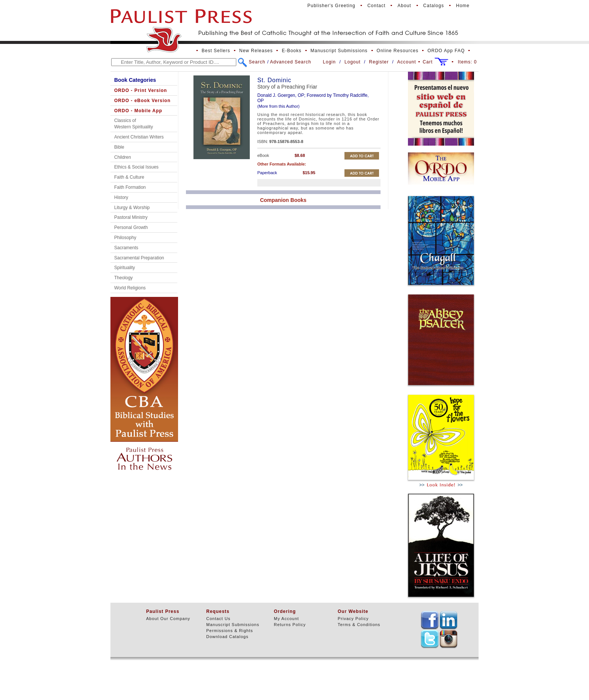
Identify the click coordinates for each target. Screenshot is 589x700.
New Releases (256, 51)
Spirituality (125, 268)
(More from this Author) (278, 106)
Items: (467, 62)
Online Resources (398, 51)
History (121, 197)
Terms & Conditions (359, 625)
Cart (428, 62)
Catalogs (434, 6)
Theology (123, 278)
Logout (353, 62)
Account (406, 62)
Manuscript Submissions (339, 51)
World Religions (130, 288)
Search (257, 62)
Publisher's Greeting (331, 6)
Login (329, 62)
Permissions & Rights (230, 631)
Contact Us (218, 619)
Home (463, 6)
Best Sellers (216, 51)
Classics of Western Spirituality (134, 124)
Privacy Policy (353, 619)
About (404, 6)
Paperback (267, 173)
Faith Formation (130, 187)
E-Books (291, 51)
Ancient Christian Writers (139, 137)
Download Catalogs (227, 637)
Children (123, 157)
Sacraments (126, 248)
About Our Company (168, 619)
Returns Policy (290, 625)
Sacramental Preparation (139, 258)
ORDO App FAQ (446, 51)
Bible (119, 147)
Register (379, 62)
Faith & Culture (129, 177)
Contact (376, 6)
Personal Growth (131, 227)
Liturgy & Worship (132, 208)
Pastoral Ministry (131, 217)
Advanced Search (291, 62)
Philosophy (125, 238)
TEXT (430, 620)
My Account (286, 619)
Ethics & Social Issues (136, 167)
